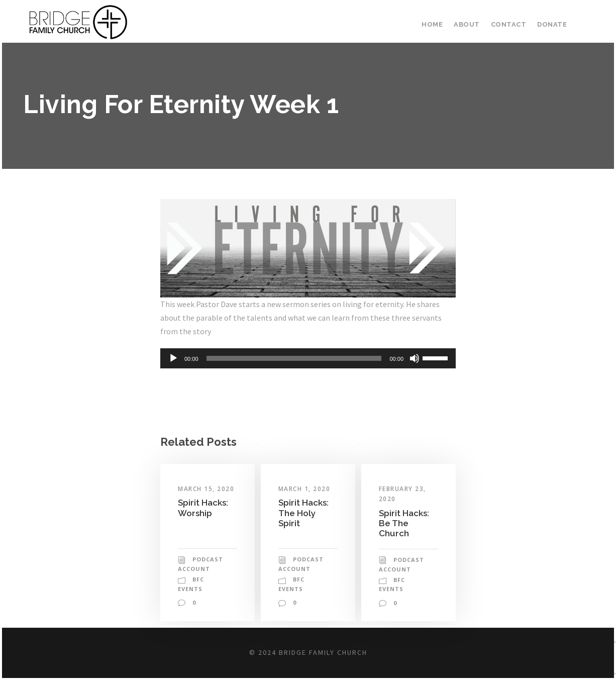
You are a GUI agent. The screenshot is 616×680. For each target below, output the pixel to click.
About (471, 24)
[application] (308, 358)
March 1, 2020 (305, 489)
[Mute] (415, 358)
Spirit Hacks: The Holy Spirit (304, 513)
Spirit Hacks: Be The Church (405, 523)
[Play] (173, 358)
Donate (552, 24)
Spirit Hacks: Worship (204, 507)
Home (437, 24)
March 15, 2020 (207, 489)
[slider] (294, 358)
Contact (510, 24)
